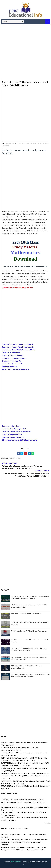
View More (47, 823)
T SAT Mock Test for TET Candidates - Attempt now (29, 631)
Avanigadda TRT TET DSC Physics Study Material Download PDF (23, 850)
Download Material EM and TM (13, 437)
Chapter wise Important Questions (14, 358)
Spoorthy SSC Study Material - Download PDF (27, 614)
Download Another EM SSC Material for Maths (18, 350)
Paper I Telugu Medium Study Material (16, 369)
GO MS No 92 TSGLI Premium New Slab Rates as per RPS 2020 (22, 800)
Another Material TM (9, 367)
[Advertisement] (25, 51)
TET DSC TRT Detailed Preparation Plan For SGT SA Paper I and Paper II (25, 840)
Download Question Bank (11, 353)
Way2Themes (16, 862)
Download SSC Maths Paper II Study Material (18, 347)
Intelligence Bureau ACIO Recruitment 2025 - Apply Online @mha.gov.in (25, 773)
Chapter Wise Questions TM (12, 364)
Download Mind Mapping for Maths (15, 429)
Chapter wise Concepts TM (12, 361)
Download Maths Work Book (12, 434)
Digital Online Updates (39, 862)
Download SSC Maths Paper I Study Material (18, 344)
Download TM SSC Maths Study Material (16, 432)
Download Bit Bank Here (11, 426)
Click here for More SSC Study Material (20, 440)
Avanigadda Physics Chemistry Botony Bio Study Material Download (24, 847)
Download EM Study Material (12, 355)
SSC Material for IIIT (30, 143)
